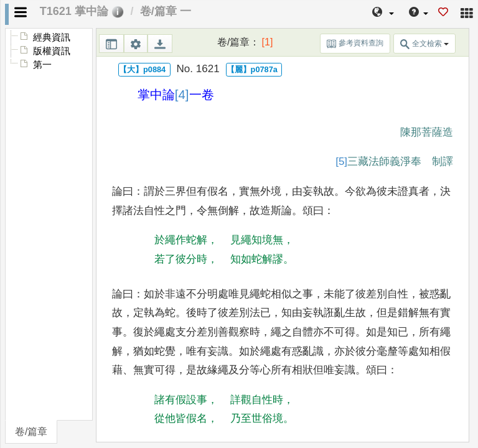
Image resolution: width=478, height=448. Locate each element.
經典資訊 (52, 37)
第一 (42, 65)
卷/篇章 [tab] (31, 432)
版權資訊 (52, 51)
